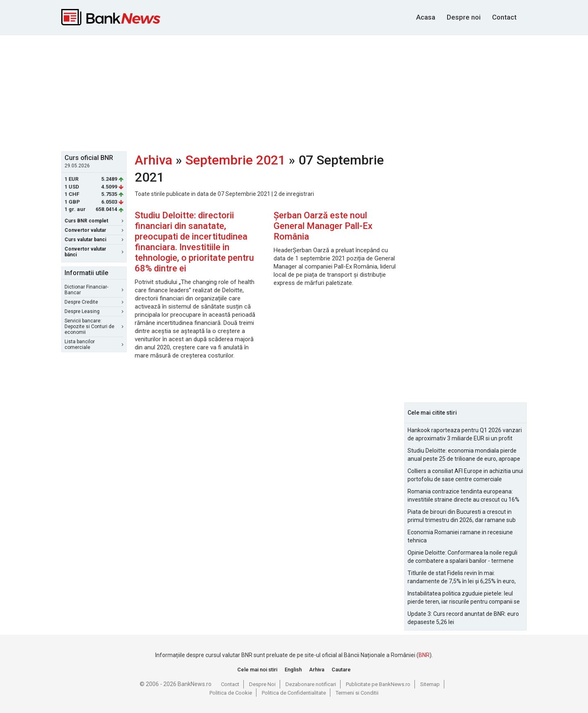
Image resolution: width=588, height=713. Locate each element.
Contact (504, 17)
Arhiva (154, 160)
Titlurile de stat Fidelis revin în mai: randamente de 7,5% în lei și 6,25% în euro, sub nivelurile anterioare (462, 578)
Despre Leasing (94, 311)
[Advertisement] (294, 92)
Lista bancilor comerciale (94, 344)
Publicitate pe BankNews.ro (378, 684)
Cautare (341, 670)
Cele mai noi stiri (257, 670)
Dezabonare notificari (311, 684)
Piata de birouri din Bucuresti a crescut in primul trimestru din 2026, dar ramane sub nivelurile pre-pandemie (462, 516)
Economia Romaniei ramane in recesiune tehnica (460, 536)
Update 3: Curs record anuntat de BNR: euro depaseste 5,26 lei (463, 618)
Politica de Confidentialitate (294, 693)
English (293, 670)
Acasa (426, 17)
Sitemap (430, 684)
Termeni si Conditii (357, 693)
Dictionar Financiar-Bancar (94, 290)
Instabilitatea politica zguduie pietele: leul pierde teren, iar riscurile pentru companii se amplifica (464, 598)
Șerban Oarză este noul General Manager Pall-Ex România (323, 226)
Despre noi (464, 17)
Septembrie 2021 (235, 160)
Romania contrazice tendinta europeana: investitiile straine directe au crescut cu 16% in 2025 (463, 496)
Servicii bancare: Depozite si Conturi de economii (94, 327)
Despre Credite (94, 302)
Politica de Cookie (231, 693)
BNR (424, 655)
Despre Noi (262, 684)
